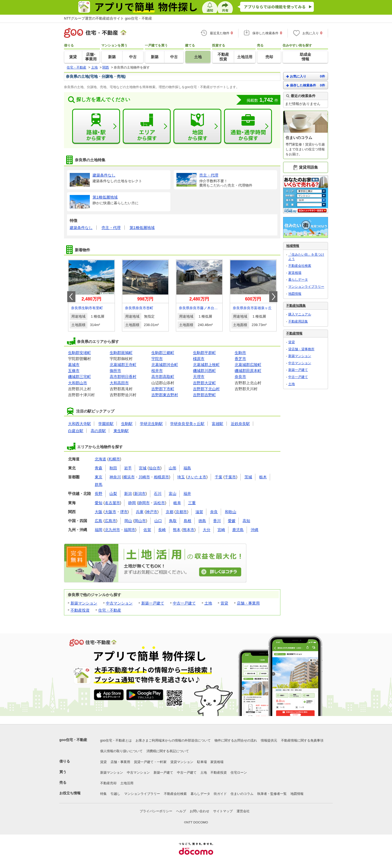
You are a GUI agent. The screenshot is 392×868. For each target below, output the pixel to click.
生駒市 (240, 353)
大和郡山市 (78, 383)
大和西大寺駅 (79, 424)
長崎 (162, 530)
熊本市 (189, 530)
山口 (158, 521)
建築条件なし (81, 228)
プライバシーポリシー (156, 811)
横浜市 (129, 477)
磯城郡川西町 (204, 371)
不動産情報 (294, 333)
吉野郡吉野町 (204, 395)
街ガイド (220, 794)
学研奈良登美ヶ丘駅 (187, 424)
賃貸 (224, 603)
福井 (187, 494)
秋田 (113, 468)
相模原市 (161, 477)
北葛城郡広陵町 (248, 365)
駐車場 (202, 762)
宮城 (143, 468)
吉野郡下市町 (163, 389)
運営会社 (243, 811)
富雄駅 (218, 424)
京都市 (181, 512)
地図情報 (295, 294)
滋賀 (199, 512)
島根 (188, 521)
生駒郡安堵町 (79, 353)
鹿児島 (238, 530)
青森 (99, 468)
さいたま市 (197, 477)
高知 (246, 521)
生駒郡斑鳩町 (121, 353)
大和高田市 (119, 383)
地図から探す (197, 126)
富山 (173, 494)
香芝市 (240, 359)
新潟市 (140, 494)
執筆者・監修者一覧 (272, 794)
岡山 (128, 521)
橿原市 (199, 359)
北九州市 (112, 530)
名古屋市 (112, 503)
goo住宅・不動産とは (116, 740)
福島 (187, 468)
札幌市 (114, 459)
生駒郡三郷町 (163, 353)
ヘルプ (181, 811)
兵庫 (140, 512)
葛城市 (74, 365)
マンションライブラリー (306, 287)
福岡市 (130, 530)
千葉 (219, 477)
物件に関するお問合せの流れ (236, 740)
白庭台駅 (76, 431)
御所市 (115, 371)
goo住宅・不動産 (73, 740)
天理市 (199, 377)
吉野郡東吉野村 (165, 395)
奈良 (214, 512)
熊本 (177, 530)
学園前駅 (106, 424)
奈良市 (240, 377)
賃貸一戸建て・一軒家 (150, 762)
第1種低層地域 (142, 228)
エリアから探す (147, 126)
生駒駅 (127, 424)
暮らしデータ (298, 280)
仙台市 (155, 468)
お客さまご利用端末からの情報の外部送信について (173, 740)
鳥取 (173, 521)
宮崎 (221, 530)
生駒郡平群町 (204, 353)
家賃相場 (295, 273)
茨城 (248, 477)
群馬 (99, 485)
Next (273, 297)
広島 (99, 521)
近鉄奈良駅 (240, 424)
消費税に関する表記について (168, 751)
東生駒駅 (121, 431)
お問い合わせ (200, 811)
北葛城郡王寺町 (123, 365)
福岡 (99, 530)
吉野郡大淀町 (204, 383)
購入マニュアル (300, 314)
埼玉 (181, 477)
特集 (103, 794)
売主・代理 (111, 228)
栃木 (263, 477)
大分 (207, 530)
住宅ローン (239, 773)
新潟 (128, 494)
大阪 (99, 512)
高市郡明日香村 (123, 377)
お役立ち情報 (70, 793)
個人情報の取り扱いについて (121, 751)
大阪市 (111, 512)
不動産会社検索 (300, 266)
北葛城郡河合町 (165, 365)
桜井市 (157, 371)
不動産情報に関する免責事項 (302, 740)
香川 (217, 521)
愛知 (99, 503)
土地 (208, 603)
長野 (99, 494)
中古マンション (119, 603)
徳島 (202, 521)
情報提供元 (269, 740)
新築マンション (84, 603)
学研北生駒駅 (151, 424)
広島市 (111, 521)
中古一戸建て (184, 603)
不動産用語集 (298, 321)
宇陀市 (157, 359)
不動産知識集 (296, 306)
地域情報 (293, 246)
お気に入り (306, 76)
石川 (158, 494)
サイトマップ (223, 811)
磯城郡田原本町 (248, 371)
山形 (173, 468)
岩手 (128, 468)
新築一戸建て (153, 603)
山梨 (113, 494)
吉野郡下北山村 (206, 389)
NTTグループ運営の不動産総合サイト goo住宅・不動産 (108, 18)
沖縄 (255, 530)
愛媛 (232, 521)
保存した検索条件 (306, 85)
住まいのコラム (242, 794)
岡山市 (140, 521)
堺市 (124, 512)
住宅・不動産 (110, 610)
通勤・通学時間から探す (248, 126)
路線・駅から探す (96, 126)
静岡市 (144, 503)
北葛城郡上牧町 (206, 365)
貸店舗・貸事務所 (301, 349)
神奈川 (115, 477)
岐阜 (177, 503)
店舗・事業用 (248, 603)
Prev (71, 297)
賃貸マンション (182, 762)
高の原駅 (98, 431)
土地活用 (127, 783)
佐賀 (147, 530)
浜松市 (159, 503)
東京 (99, 477)
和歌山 (231, 512)
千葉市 (230, 477)
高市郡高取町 (163, 377)
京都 (170, 512)
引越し (115, 794)
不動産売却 (108, 783)
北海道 (100, 459)
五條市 (74, 371)
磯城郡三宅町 (79, 377)
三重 (192, 503)
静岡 (132, 503)
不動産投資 (80, 610)
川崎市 (144, 477)
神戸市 (152, 512)
